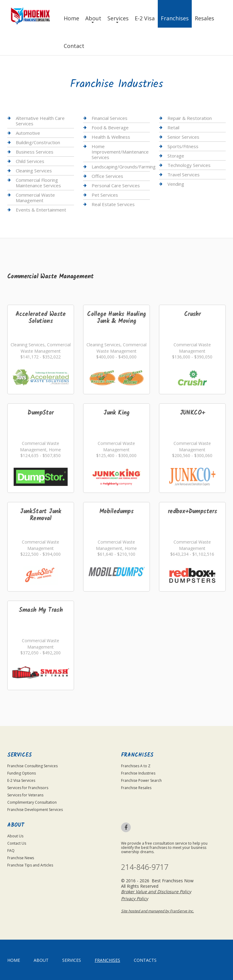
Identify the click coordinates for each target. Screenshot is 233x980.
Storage (176, 156)
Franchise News (21, 858)
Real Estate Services (113, 204)
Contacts (145, 960)
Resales (204, 18)
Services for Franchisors (28, 788)
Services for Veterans (25, 795)
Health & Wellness (111, 137)
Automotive (28, 133)
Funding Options (22, 773)
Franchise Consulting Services (32, 766)
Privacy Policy (135, 899)
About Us (15, 836)
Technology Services (189, 165)
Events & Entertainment (41, 210)
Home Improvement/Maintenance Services (120, 152)
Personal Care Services (116, 185)
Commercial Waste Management (35, 198)
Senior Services (183, 137)
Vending (176, 184)
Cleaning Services (34, 171)
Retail (173, 127)
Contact (74, 46)
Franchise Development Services (35, 810)
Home (71, 18)
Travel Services (184, 175)
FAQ (11, 851)
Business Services (35, 152)
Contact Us (17, 843)
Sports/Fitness (183, 146)
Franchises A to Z (136, 766)
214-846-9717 (145, 867)
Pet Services (105, 195)
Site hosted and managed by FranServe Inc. (157, 911)
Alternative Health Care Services (40, 121)
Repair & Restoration (190, 118)
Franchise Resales (136, 788)
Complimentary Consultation (32, 802)
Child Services (30, 161)
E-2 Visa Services (21, 780)
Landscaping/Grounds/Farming (124, 167)
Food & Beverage (110, 127)
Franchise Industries (138, 773)
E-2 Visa (145, 18)
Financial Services (110, 118)
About (93, 18)
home (14, 960)
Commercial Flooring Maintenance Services (38, 183)
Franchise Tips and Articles (30, 865)
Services (118, 18)
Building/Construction (38, 142)
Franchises (175, 18)
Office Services (107, 176)
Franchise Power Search (141, 780)
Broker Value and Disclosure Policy (156, 892)
